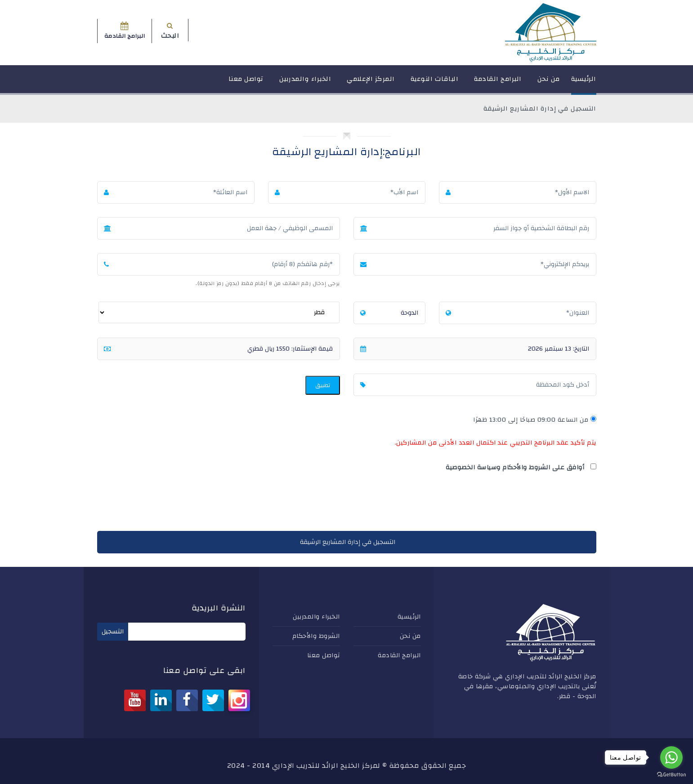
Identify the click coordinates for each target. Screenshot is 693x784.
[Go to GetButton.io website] (671, 775)
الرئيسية (584, 83)
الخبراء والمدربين (305, 83)
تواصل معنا (246, 83)
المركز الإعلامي (371, 83)
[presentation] (528, 503)
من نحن (549, 83)
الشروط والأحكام (316, 636)
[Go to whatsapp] (671, 757)
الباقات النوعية (435, 83)
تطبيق (323, 385)
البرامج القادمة (498, 83)
